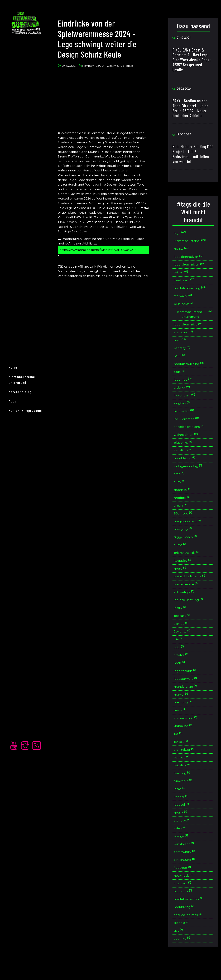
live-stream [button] (186, 400)
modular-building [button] (191, 291)
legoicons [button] (185, 909)
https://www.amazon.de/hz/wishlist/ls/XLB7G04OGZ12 (103, 249)
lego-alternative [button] (190, 328)
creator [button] (183, 667)
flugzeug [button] (184, 885)
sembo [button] (183, 635)
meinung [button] (184, 716)
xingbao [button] (184, 409)
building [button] (184, 788)
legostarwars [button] (187, 691)
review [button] (183, 250)
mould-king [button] (186, 465)
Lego (103, 66)
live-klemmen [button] (188, 425)
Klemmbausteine (123, 66)
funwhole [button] (185, 796)
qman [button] (182, 514)
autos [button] (182, 554)
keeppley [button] (184, 570)
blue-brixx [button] (185, 307)
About (15, 506)
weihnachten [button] (188, 441)
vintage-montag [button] (190, 473)
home (15, 478)
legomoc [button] (184, 384)
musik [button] (182, 829)
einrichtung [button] (186, 877)
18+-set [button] (183, 756)
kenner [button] (183, 812)
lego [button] (182, 234)
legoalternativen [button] (190, 258)
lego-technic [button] (187, 683)
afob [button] (181, 481)
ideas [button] (181, 805)
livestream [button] (186, 282)
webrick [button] (184, 392)
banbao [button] (183, 772)
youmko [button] (184, 958)
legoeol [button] (183, 821)
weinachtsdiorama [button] (191, 586)
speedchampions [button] (191, 433)
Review (92, 66)
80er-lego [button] (185, 522)
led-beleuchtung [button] (190, 611)
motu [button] (182, 578)
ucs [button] (180, 950)
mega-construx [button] (189, 530)
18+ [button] (180, 748)
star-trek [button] (184, 837)
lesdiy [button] (182, 619)
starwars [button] (184, 298)
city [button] (180, 651)
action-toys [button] (186, 602)
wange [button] (183, 853)
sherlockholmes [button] (190, 934)
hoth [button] (181, 675)
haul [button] (181, 360)
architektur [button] (186, 764)
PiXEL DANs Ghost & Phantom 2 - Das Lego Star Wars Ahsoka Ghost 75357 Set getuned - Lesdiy (193, 60)
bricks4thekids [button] (188, 562)
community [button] (186, 869)
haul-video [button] (186, 417)
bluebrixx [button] (185, 449)
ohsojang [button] (184, 538)
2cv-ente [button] (184, 643)
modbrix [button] (184, 506)
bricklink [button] (184, 780)
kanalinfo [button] (184, 457)
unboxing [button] (185, 740)
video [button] (181, 845)
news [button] (181, 724)
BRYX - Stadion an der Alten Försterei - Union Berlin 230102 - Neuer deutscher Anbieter (192, 109)
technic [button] (183, 942)
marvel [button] (183, 708)
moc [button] (181, 344)
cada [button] (181, 376)
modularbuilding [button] (191, 368)
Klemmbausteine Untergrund (33, 488)
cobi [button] (181, 659)
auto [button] (181, 489)
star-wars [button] (185, 336)
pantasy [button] (184, 352)
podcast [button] (184, 627)
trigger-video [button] (187, 546)
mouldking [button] (186, 926)
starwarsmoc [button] (187, 732)
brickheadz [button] (186, 861)
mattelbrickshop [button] (190, 918)
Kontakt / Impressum (27, 515)
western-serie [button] (188, 594)
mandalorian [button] (187, 699)
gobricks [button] (184, 497)
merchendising (22, 497)
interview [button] (184, 901)
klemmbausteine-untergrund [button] (195, 317)
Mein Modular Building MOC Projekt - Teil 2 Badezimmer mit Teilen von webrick (192, 155)
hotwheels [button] (185, 893)
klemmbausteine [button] (192, 242)
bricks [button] (183, 274)
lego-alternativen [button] (191, 266)
